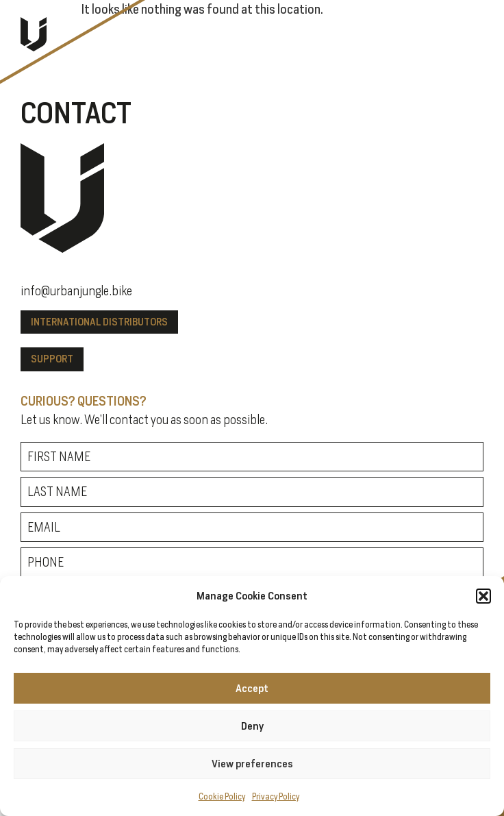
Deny (252, 726)
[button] (483, 596)
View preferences (252, 764)
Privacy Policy (276, 796)
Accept (252, 688)
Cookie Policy (222, 796)
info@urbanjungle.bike (76, 290)
